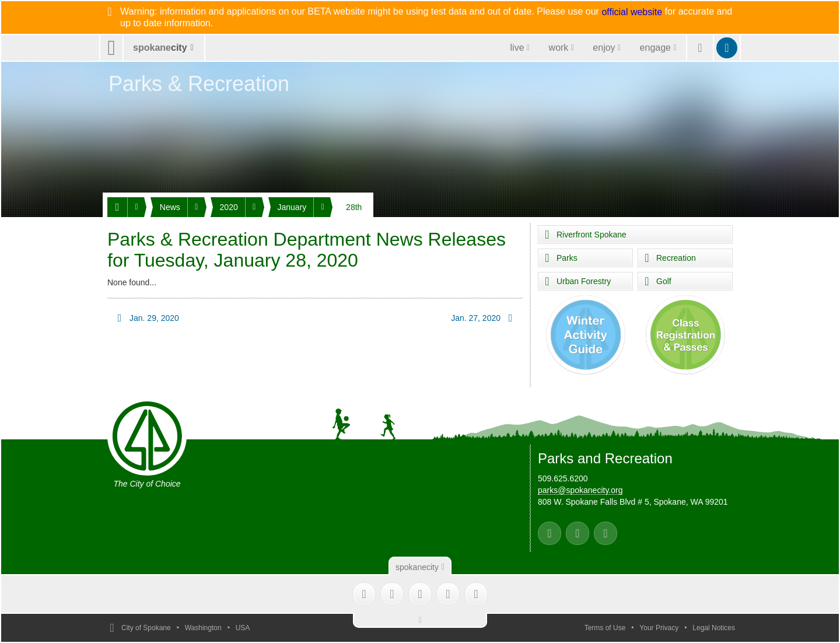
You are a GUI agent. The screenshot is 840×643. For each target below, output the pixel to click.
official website (632, 12)
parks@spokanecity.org (580, 490)
